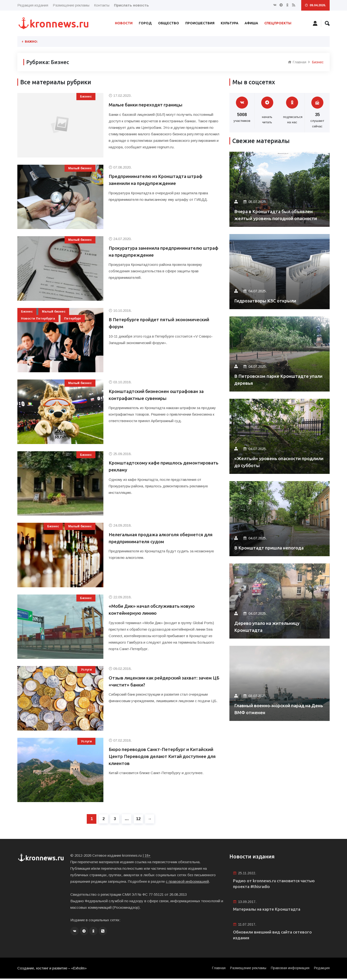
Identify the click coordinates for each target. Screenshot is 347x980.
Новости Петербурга (38, 318)
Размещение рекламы (71, 5)
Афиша (251, 23)
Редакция (322, 969)
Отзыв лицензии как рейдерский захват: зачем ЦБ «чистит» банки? (159, 682)
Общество (169, 23)
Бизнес (86, 96)
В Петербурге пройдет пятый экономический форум (164, 323)
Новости (124, 23)
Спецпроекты (278, 23)
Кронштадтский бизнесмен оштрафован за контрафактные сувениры (161, 395)
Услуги (86, 670)
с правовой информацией (187, 881)
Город (145, 23)
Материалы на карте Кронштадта (268, 910)
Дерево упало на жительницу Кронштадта (270, 626)
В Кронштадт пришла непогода (272, 548)
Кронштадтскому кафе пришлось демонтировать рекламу (148, 467)
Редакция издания (33, 5)
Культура (230, 23)
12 (139, 819)
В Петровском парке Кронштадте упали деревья (274, 379)
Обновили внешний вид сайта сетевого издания (275, 936)
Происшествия (200, 23)
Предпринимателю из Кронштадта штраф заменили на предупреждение (160, 180)
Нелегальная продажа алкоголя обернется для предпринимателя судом (160, 538)
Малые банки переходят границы (150, 105)
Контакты (102, 5)
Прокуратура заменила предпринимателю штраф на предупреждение (160, 252)
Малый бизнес (80, 168)
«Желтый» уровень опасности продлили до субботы (270, 462)
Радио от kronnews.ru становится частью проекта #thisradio (276, 884)
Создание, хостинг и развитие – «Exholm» (53, 970)
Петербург (73, 318)
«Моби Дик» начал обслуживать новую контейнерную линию (156, 610)
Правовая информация (290, 969)
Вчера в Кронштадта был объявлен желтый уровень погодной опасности (277, 211)
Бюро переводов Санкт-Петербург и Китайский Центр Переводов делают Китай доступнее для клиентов (162, 757)
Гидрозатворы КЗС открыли (268, 301)
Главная (297, 62)
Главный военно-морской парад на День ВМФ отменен (277, 709)
